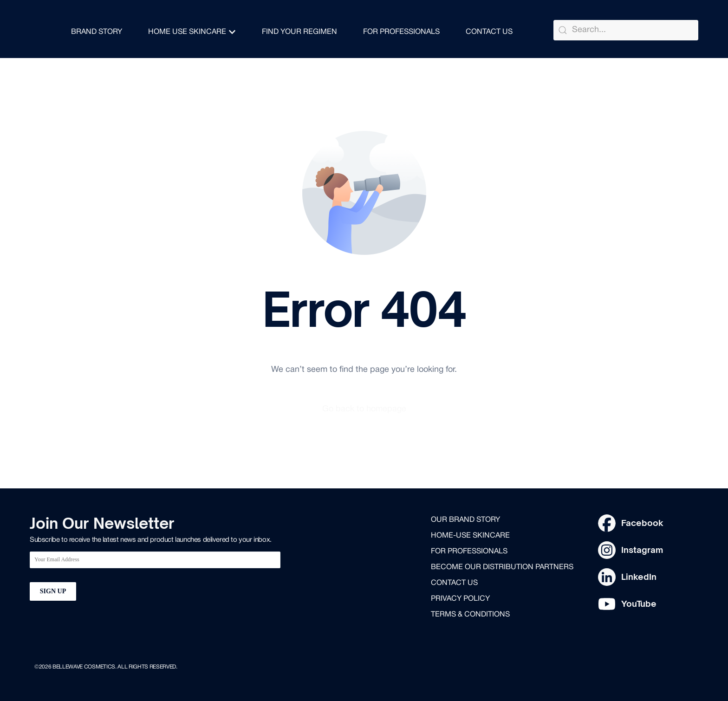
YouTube (639, 604)
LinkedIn (639, 577)
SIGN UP (53, 591)
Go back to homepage (364, 409)
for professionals (469, 552)
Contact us (454, 583)
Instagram (642, 550)
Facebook (642, 523)
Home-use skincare (470, 536)
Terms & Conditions (470, 615)
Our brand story (465, 520)
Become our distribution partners (502, 567)
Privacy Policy (460, 599)
